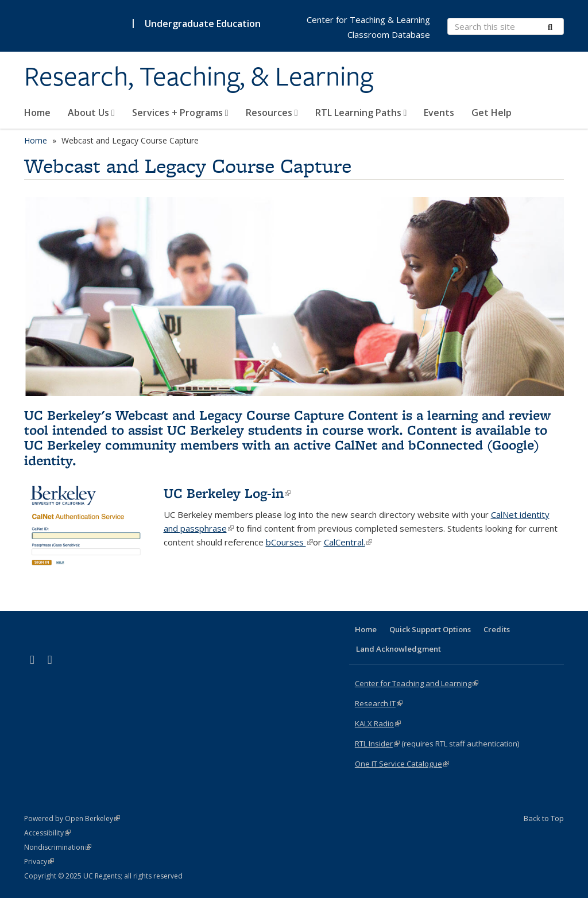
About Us (91, 113)
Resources (272, 113)
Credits (497, 629)
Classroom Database (389, 34)
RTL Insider (377, 744)
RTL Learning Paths (361, 113)
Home (37, 113)
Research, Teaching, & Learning (199, 76)
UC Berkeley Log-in (227, 493)
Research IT (379, 703)
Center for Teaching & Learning (368, 20)
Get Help (492, 113)
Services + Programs (180, 113)
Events (439, 113)
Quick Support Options (430, 629)
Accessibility (47, 833)
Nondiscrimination (58, 847)
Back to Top (544, 818)
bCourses (289, 542)
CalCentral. (348, 542)
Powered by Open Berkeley (72, 818)
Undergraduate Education (203, 24)
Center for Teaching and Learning (417, 683)
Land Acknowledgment (399, 649)
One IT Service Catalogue (402, 764)
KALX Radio (378, 723)
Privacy (39, 862)
